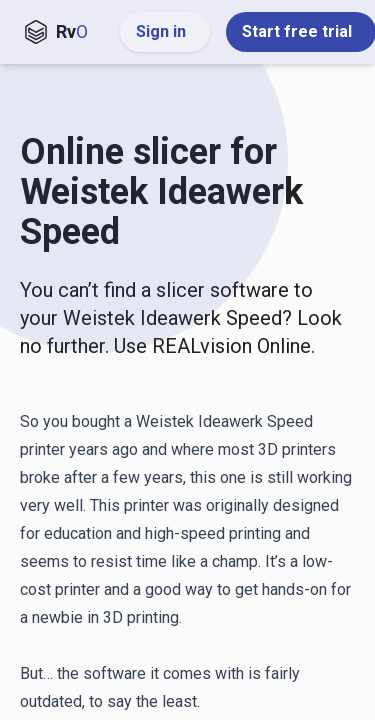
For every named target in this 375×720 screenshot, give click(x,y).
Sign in (165, 32)
